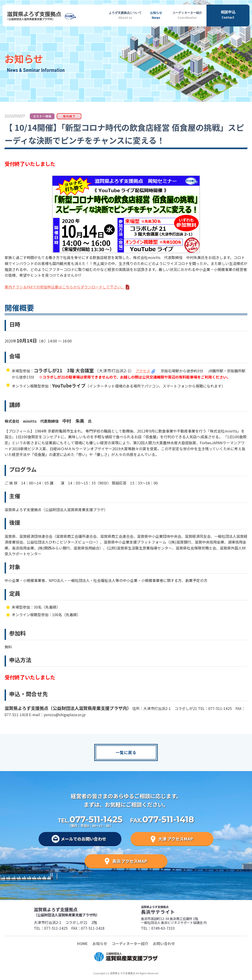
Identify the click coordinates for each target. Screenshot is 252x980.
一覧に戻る (126, 752)
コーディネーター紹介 (130, 943)
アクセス (143, 371)
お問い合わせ (164, 943)
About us (125, 14)
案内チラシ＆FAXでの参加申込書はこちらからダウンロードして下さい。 (65, 287)
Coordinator (187, 14)
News (156, 14)
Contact (228, 14)
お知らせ (100, 943)
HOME (82, 943)
